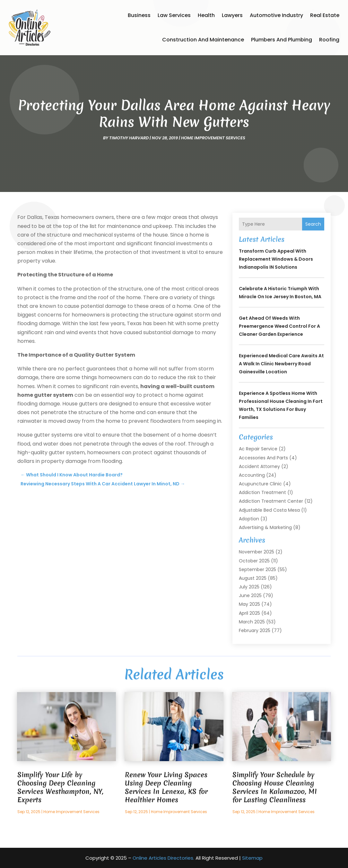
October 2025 (254, 561)
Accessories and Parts (263, 458)
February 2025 (255, 630)
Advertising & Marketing (265, 527)
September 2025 (257, 569)
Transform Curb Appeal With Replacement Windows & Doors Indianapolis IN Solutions (276, 259)
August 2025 (253, 578)
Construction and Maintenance (203, 40)
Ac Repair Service (258, 449)
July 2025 (249, 587)
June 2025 (250, 595)
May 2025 (249, 604)
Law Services (174, 15)
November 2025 (257, 552)
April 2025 (249, 613)
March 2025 (252, 622)
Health (206, 15)
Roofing (329, 40)
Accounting (252, 475)
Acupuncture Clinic (260, 484)
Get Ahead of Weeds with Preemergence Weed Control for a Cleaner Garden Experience (279, 326)
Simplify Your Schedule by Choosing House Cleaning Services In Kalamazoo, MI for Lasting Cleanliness (275, 787)
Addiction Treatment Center (271, 501)
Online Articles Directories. (163, 858)
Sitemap (252, 858)
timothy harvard (129, 138)
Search (313, 224)
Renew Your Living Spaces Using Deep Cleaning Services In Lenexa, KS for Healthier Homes (166, 787)
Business (139, 15)
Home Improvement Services (213, 138)
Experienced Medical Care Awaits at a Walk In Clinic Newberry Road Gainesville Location (281, 364)
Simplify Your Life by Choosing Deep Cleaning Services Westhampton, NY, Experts (60, 787)
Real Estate (325, 15)
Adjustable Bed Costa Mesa (269, 510)
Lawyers (232, 15)
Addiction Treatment (262, 492)
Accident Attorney (259, 466)
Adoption (249, 519)
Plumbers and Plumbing (282, 40)
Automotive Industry (276, 15)
